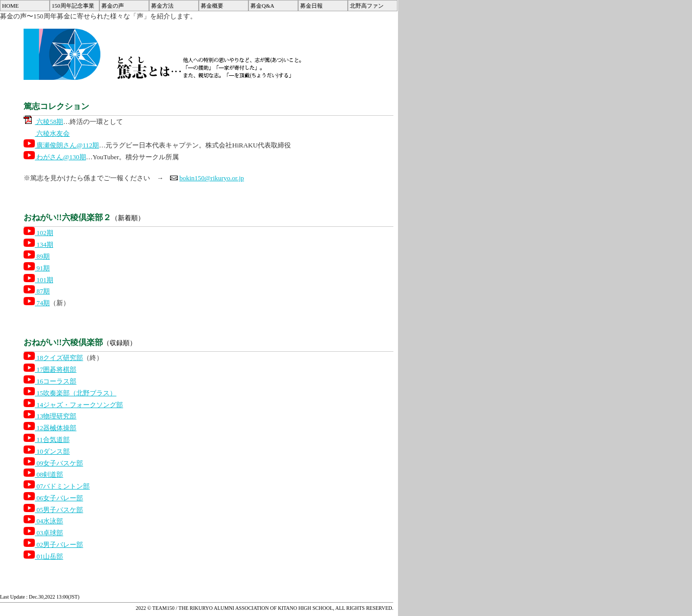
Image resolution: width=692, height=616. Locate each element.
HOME (10, 6)
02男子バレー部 (53, 545)
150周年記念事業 (73, 6)
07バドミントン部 (57, 486)
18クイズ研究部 (53, 358)
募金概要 (212, 6)
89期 (37, 256)
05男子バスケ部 (53, 510)
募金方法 (162, 6)
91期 (37, 268)
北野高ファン (367, 6)
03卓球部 (43, 533)
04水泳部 (43, 521)
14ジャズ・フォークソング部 (73, 405)
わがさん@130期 (55, 157)
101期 (38, 280)
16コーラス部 (50, 381)
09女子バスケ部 (53, 463)
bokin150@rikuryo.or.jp (212, 178)
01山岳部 (43, 556)
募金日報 (311, 6)
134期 (38, 245)
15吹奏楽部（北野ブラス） (70, 393)
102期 (38, 233)
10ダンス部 (47, 451)
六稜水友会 (47, 133)
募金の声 (113, 6)
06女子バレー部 (53, 498)
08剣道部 (43, 474)
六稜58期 (43, 122)
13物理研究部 (50, 416)
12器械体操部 (50, 428)
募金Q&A (262, 6)
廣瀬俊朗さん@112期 (61, 145)
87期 (37, 291)
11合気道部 (47, 440)
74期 (37, 303)
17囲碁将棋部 (50, 369)
